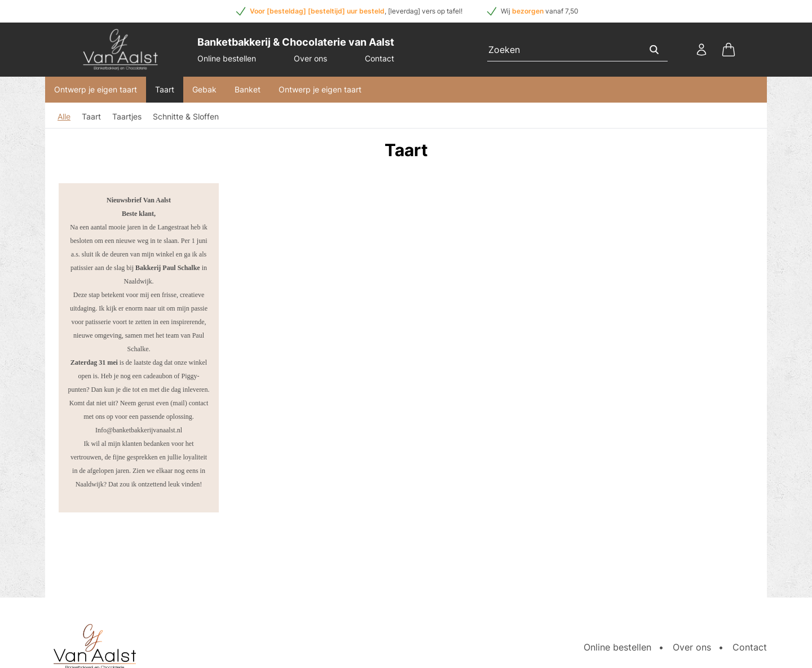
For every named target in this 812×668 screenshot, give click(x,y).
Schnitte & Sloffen (186, 116)
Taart (165, 89)
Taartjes (127, 116)
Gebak (204, 89)
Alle (64, 116)
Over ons (310, 58)
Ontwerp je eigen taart (96, 89)
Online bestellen (227, 58)
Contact (379, 58)
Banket (248, 89)
